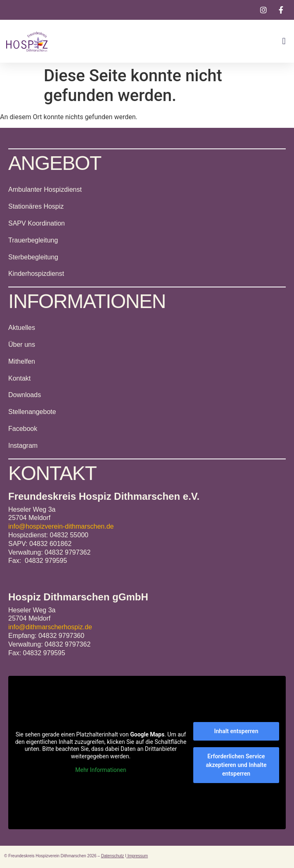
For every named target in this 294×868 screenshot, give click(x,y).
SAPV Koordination (37, 223)
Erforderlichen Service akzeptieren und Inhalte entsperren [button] (236, 765)
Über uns (22, 345)
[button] (284, 41)
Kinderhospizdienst (36, 274)
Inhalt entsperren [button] (236, 731)
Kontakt (19, 378)
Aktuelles (22, 328)
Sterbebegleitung (33, 257)
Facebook (23, 429)
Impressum (137, 856)
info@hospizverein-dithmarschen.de (61, 526)
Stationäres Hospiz (36, 206)
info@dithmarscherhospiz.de (50, 627)
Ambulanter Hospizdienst (45, 189)
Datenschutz (113, 856)
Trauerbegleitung (33, 240)
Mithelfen (22, 361)
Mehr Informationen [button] (101, 770)
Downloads (25, 395)
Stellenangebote (32, 412)
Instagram (23, 446)
